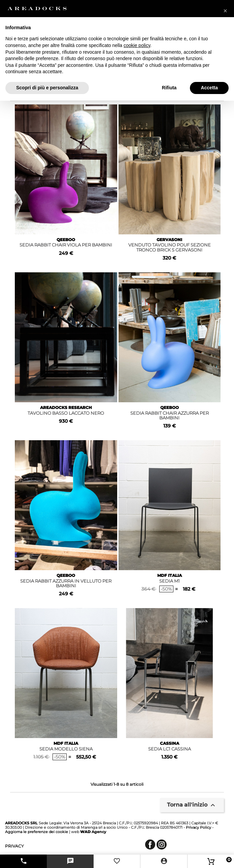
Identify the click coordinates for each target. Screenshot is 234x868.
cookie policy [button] (137, 45)
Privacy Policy (198, 827)
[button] (225, 11)
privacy (14, 846)
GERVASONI (169, 240)
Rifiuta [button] (169, 88)
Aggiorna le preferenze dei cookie (37, 832)
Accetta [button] (209, 88)
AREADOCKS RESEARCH (66, 407)
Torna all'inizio (192, 805)
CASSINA (170, 743)
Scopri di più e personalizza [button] (47, 88)
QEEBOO (66, 240)
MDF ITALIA (170, 575)
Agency (93, 832)
